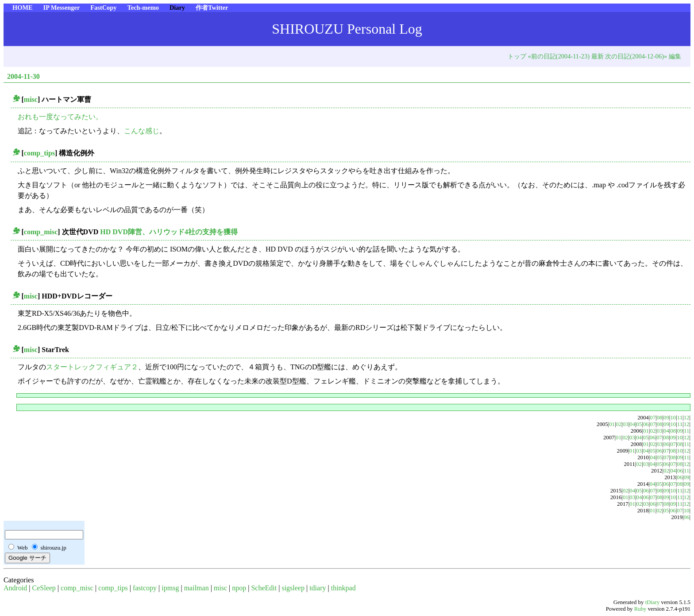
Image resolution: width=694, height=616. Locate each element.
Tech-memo (143, 8)
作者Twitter (212, 8)
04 (632, 424)
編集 (675, 56)
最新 (598, 56)
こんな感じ (142, 131)
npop (239, 588)
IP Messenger (62, 8)
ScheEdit (264, 588)
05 (639, 424)
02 (619, 424)
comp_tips (39, 153)
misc (31, 99)
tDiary (653, 602)
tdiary (318, 588)
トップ (517, 56)
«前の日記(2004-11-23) (559, 56)
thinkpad (343, 588)
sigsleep (293, 588)
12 (687, 418)
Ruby (640, 609)
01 (612, 424)
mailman (197, 588)
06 (646, 424)
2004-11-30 (23, 76)
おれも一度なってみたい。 (60, 117)
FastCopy (103, 8)
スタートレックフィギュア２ (92, 367)
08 (660, 418)
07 (653, 418)
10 (673, 418)
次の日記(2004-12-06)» (636, 56)
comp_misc (41, 232)
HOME (23, 8)
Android (15, 588)
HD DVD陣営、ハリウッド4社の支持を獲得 (169, 232)
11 (680, 418)
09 (666, 418)
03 (626, 424)
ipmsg (170, 588)
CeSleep (44, 588)
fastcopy (145, 588)
